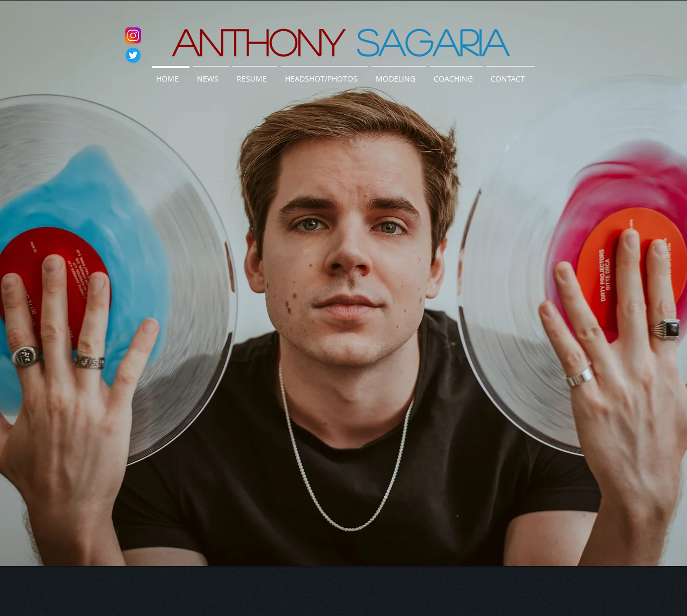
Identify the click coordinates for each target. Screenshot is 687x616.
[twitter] (133, 55)
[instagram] (133, 35)
